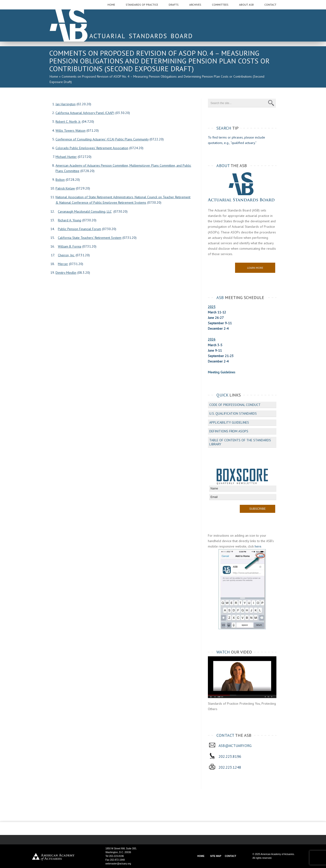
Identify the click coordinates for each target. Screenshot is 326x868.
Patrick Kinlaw (65, 188)
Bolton (60, 180)
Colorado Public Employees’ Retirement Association (92, 148)
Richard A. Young (70, 220)
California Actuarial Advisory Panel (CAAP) (85, 113)
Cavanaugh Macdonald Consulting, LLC (85, 211)
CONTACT (231, 856)
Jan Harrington (66, 104)
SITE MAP (216, 856)
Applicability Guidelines (229, 422)
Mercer (63, 264)
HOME (201, 856)
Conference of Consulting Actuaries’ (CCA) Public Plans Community (102, 139)
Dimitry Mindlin (66, 273)
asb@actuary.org (235, 746)
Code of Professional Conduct (235, 405)
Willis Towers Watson (71, 131)
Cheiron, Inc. (66, 255)
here (258, 546)
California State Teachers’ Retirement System (90, 238)
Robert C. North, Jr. (68, 122)
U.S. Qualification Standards (233, 413)
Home (54, 76)
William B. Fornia (70, 246)
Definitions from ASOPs (229, 431)
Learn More (255, 268)
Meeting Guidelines (222, 372)
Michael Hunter (66, 157)
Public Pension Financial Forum (79, 229)
